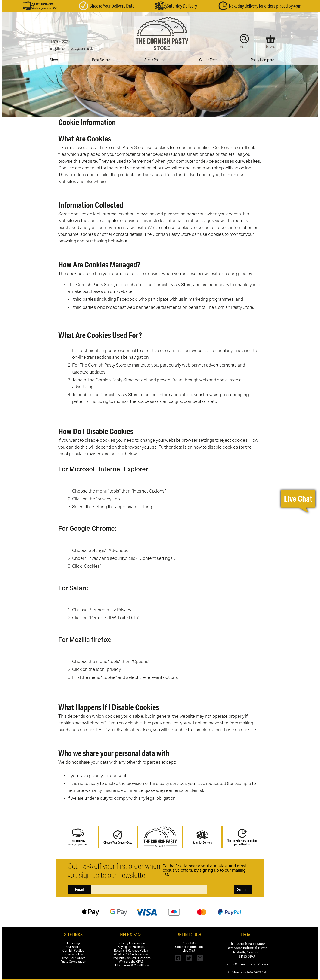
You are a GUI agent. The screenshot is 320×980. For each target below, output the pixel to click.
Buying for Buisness (131, 947)
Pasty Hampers (263, 60)
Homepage (73, 943)
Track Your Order (73, 958)
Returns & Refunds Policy (131, 951)
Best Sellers (101, 60)
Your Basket (73, 947)
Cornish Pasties (73, 951)
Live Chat (189, 951)
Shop (54, 60)
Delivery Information (131, 943)
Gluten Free (208, 60)
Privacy (263, 964)
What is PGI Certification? (131, 954)
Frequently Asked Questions (131, 958)
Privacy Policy (73, 954)
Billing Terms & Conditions (131, 966)
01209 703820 (59, 42)
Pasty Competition (73, 962)
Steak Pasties (155, 60)
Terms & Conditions (240, 964)
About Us (189, 943)
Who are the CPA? (131, 962)
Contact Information (189, 947)
